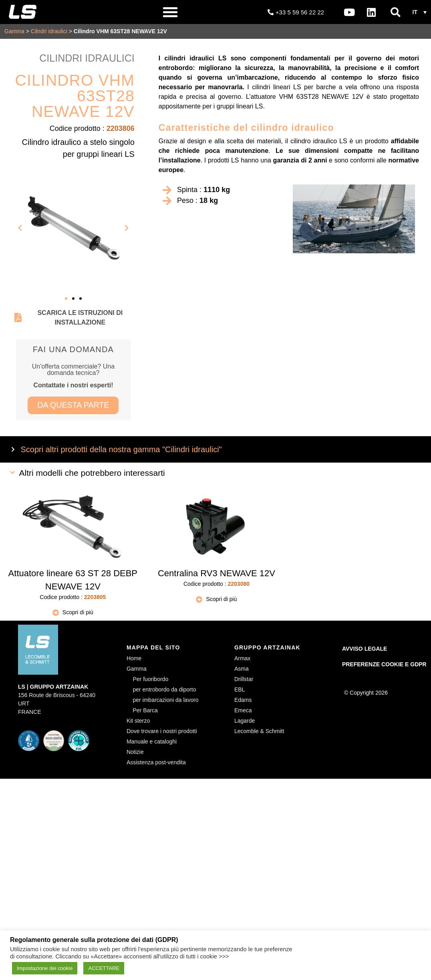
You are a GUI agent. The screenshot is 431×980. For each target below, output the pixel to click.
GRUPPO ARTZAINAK (267, 648)
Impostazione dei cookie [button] (45, 968)
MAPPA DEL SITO (153, 648)
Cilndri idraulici (49, 31)
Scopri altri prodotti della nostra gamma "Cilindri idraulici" (121, 449)
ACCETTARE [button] (104, 968)
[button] (170, 12)
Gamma (14, 31)
